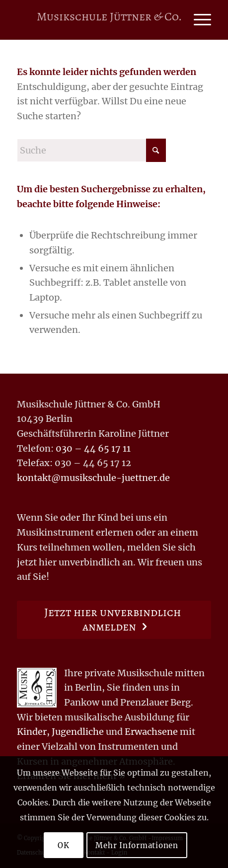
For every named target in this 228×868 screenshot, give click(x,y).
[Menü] (197, 20)
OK (64, 845)
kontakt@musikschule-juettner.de (93, 478)
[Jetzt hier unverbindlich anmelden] (114, 620)
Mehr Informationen (137, 845)
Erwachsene (151, 732)
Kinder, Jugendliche (60, 732)
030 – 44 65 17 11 (93, 448)
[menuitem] (197, 20)
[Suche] (91, 150)
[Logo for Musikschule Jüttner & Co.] (109, 20)
